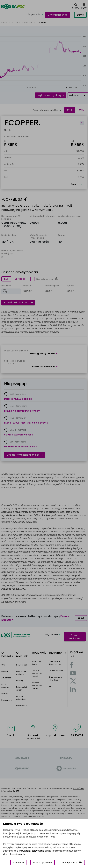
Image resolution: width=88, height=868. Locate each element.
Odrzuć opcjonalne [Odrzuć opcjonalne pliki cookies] (43, 862)
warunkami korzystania (32, 851)
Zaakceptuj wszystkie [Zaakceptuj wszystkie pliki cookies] (72, 862)
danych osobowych (14, 854)
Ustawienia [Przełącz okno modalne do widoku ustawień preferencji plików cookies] (18, 862)
